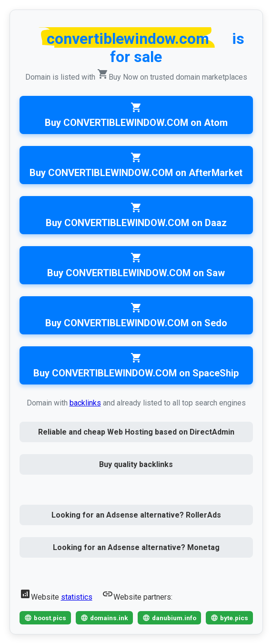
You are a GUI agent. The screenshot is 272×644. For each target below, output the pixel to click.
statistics (77, 597)
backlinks (85, 403)
